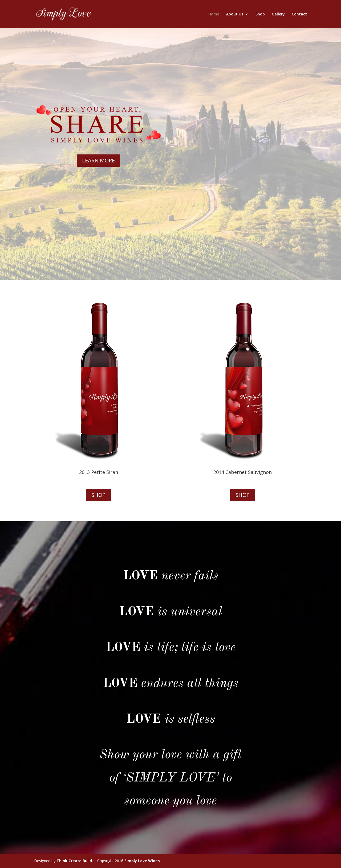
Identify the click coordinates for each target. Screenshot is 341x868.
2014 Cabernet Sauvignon (243, 472)
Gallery (278, 14)
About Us (235, 14)
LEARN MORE (98, 160)
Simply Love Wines (142, 861)
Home (214, 14)
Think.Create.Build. (75, 861)
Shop (260, 14)
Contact (299, 14)
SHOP (98, 495)
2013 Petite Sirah (99, 472)
